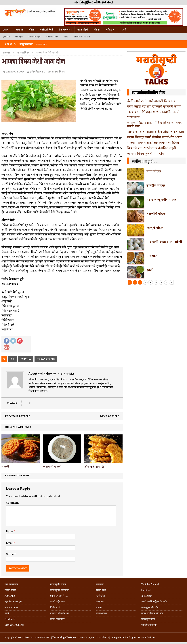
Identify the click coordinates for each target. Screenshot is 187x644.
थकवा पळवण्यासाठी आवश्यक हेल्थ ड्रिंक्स (153, 142)
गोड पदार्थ (19, 37)
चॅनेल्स (32, 30)
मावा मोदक (154, 171)
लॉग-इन (97, 30)
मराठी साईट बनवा (58, 602)
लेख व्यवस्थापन (65, 30)
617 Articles (68, 374)
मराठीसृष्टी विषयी (47, 30)
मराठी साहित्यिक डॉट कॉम (152, 613)
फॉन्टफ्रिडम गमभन (149, 625)
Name (10, 532)
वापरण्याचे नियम (12, 607)
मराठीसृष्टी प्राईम (148, 619)
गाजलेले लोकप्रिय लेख (60, 613)
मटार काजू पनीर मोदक (161, 199)
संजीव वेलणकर (37, 72)
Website (11, 554)
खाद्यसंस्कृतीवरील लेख (82, 37)
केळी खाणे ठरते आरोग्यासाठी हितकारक (152, 101)
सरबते (66, 37)
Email (10, 543)
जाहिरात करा (111, 30)
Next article (110, 416)
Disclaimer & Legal (14, 625)
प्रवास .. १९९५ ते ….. (59, 596)
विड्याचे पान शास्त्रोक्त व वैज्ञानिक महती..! (153, 148)
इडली (150, 270)
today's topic (46, 359)
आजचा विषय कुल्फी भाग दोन (146, 153)
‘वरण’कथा (133, 117)
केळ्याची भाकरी (52, 467)
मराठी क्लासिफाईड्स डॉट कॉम (154, 602)
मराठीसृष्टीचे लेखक (58, 584)
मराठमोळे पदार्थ (52, 37)
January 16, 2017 (15, 72)
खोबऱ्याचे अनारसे (94, 467)
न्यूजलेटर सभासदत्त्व (13, 602)
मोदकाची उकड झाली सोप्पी (164, 241)
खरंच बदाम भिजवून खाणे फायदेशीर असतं (153, 112)
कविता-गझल (101, 613)
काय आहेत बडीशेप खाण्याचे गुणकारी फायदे (154, 106)
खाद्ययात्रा (20, 30)
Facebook (146, 590)
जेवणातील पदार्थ (34, 37)
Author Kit (10, 596)
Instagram (147, 596)
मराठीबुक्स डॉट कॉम (150, 607)
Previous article (18, 416)
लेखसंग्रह (100, 584)
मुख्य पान (6, 30)
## (12, 359)
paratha (26, 359)
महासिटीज (100, 596)
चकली (5, 467)
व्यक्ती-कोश (101, 590)
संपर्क (124, 30)
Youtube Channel (150, 584)
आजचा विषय (58, 72)
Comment (12, 503)
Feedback (10, 619)
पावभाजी (152, 256)
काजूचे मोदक (155, 227)
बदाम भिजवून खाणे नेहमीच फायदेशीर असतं (154, 137)
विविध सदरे (55, 607)
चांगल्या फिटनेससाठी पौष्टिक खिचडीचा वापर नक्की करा (154, 124)
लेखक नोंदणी (83, 30)
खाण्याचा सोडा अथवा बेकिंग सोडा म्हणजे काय (156, 132)
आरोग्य (99, 607)
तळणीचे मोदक (156, 213)
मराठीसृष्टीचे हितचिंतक (60, 590)
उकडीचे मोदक (156, 185)
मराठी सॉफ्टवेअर (57, 619)
